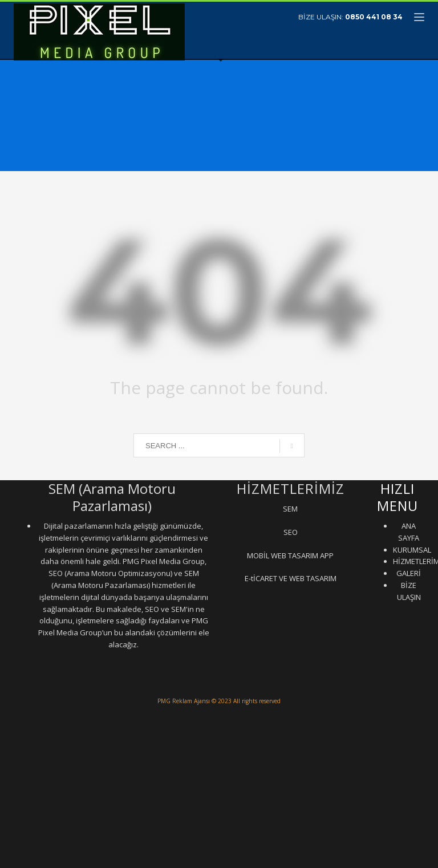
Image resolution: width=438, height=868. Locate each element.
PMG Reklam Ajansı (184, 701)
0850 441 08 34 (374, 17)
